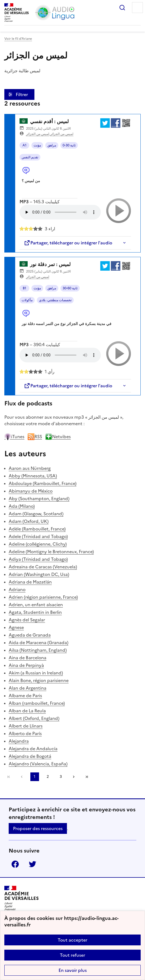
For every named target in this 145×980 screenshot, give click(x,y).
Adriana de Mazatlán (30, 582)
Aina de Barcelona (28, 658)
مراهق (52, 145)
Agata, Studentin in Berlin (35, 612)
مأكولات (27, 300)
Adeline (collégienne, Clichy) (38, 544)
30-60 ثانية (70, 288)
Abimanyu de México (31, 491)
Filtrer (22, 94)
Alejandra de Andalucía (33, 749)
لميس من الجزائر (38, 134)
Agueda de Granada (30, 635)
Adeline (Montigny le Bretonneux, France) (51, 552)
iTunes (14, 437)
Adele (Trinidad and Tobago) (38, 536)
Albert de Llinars (26, 726)
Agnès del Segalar (27, 620)
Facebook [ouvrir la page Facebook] (15, 864)
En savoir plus (73, 970)
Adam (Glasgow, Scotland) (36, 514)
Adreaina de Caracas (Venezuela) (43, 567)
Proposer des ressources (38, 828)
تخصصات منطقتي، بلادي (55, 300)
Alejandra (19, 741)
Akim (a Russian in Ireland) (36, 673)
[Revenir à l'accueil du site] (22, 898)
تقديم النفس (30, 157)
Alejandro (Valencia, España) (38, 764)
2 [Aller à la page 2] (48, 777)
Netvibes (58, 437)
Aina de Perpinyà (26, 665)
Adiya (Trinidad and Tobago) (38, 559)
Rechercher (122, 8)
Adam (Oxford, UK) (29, 521)
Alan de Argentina (28, 688)
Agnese (16, 627)
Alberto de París (25, 733)
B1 (25, 288)
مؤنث (37, 145)
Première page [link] (9, 777)
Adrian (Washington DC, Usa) (39, 574)
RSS (35, 437)
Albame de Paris (25, 696)
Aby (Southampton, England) (39, 499)
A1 (25, 145)
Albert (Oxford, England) (34, 718)
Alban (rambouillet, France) (37, 703)
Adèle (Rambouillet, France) (37, 529)
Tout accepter (72, 940)
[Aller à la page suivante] (74, 777)
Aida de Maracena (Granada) (38, 643)
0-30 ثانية (69, 145)
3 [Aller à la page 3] (61, 777)
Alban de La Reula (27, 711)
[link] (22, 777)
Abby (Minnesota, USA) (33, 476)
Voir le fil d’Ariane (18, 39)
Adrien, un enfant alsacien (36, 605)
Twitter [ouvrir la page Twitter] (33, 864)
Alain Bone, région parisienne (39, 680)
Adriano (17, 589)
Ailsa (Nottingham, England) (38, 650)
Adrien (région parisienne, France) (43, 597)
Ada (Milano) (22, 506)
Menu (137, 8)
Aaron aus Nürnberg (30, 468)
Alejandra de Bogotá (30, 756)
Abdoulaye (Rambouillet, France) (43, 483)
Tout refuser (72, 955)
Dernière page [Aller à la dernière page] (87, 777)
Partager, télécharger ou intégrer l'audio (68, 243)
